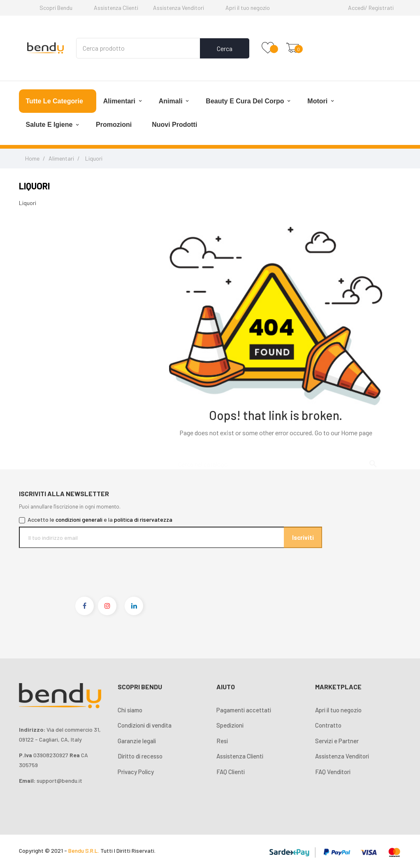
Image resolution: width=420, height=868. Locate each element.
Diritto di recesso (140, 756)
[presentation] (88, 564)
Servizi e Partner (337, 741)
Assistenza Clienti (116, 8)
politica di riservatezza (143, 519)
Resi (222, 741)
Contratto (328, 725)
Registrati (381, 8)
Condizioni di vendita (145, 725)
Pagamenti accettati (244, 710)
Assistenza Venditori (179, 8)
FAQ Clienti (231, 772)
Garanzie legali (137, 741)
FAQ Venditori (333, 772)
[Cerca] (276, 460)
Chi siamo (130, 710)
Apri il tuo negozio (248, 8)
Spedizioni (230, 725)
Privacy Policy (136, 772)
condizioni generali (79, 519)
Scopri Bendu (56, 8)
